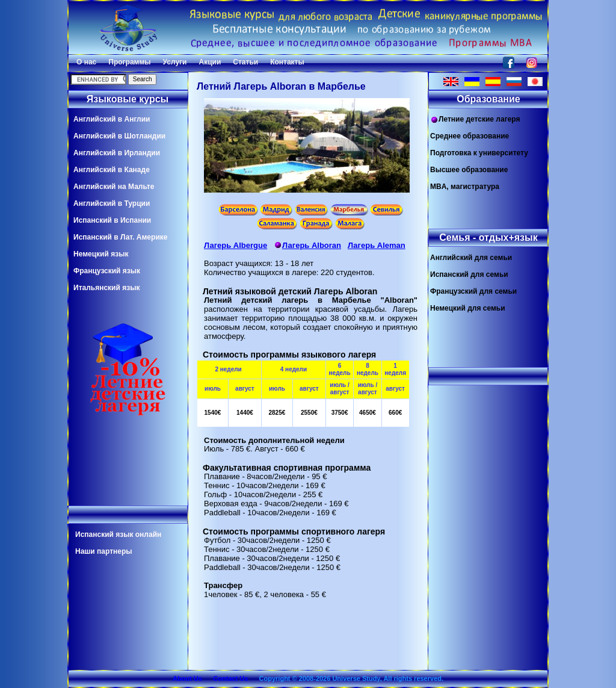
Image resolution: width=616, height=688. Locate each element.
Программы (129, 62)
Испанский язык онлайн (118, 535)
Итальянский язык (106, 288)
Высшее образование (469, 170)
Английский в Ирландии (117, 153)
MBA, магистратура (465, 187)
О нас (86, 62)
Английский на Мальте (114, 187)
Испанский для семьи (469, 274)
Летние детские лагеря (475, 119)
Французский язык (107, 271)
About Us (187, 678)
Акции (210, 62)
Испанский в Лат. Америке (120, 237)
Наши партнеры (104, 551)
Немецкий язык (101, 254)
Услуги (175, 62)
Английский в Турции (112, 203)
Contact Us (230, 678)
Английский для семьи (471, 258)
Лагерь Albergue (236, 245)
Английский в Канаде (112, 170)
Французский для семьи (473, 291)
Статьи (245, 62)
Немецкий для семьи (468, 308)
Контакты (287, 62)
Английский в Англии (112, 119)
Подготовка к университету (479, 153)
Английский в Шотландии (119, 136)
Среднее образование (470, 136)
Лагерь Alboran (307, 245)
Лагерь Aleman (377, 245)
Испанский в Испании (112, 220)
